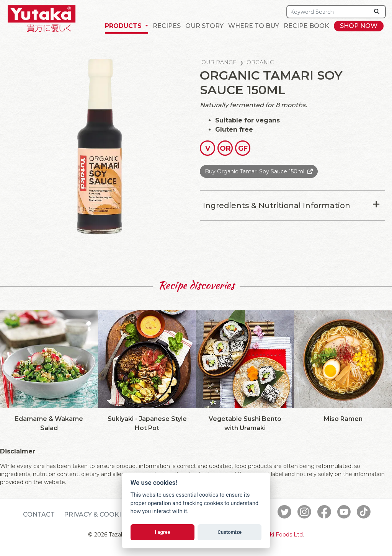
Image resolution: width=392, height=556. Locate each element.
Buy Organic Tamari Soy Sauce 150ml (255, 171)
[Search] (328, 12)
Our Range (219, 62)
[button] (127, 26)
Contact (39, 514)
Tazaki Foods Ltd (280, 535)
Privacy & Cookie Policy (107, 514)
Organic (260, 62)
